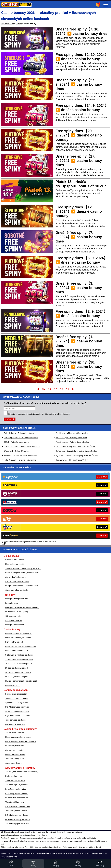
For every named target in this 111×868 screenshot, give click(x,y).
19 (68, 389)
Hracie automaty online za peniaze (19, 737)
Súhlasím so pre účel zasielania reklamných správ (39, 414)
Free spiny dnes (11, 603)
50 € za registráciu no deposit (17, 677)
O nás (4, 853)
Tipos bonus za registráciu (15, 720)
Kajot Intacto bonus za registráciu (18, 716)
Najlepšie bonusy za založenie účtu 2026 (21, 681)
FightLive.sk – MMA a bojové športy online (72, 433)
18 (62, 389)
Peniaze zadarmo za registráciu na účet (21, 646)
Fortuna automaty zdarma (15, 754)
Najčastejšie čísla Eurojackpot (17, 798)
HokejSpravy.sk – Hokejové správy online (20, 460)
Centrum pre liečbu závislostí (90, 847)
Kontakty (12, 853)
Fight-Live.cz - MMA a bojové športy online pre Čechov (77, 456)
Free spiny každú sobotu (15, 625)
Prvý (38, 389)
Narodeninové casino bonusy (17, 651)
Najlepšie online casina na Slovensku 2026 (22, 586)
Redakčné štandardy (26, 853)
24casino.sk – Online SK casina (16, 451)
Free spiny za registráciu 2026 (17, 599)
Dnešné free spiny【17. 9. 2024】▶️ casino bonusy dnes (79, 161)
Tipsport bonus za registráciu (16, 698)
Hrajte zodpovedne (64, 832)
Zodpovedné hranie (70, 847)
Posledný (73, 389)
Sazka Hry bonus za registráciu (17, 711)
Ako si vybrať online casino (16, 577)
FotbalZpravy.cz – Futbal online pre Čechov (72, 442)
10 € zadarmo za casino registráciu (19, 664)
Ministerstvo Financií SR (24, 847)
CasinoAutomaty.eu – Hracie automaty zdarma (22, 447)
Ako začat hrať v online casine (17, 581)
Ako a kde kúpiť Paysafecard (16, 785)
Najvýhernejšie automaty (15, 746)
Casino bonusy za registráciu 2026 (19, 633)
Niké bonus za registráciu (15, 724)
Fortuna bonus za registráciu (16, 694)
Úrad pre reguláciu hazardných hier (48, 847)
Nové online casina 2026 (15, 564)
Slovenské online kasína (15, 560)
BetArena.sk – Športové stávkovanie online (21, 456)
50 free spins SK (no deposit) (17, 612)
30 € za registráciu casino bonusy (18, 672)
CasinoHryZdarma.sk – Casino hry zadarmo (21, 438)
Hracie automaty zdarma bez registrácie (21, 741)
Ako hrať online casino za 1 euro (18, 806)
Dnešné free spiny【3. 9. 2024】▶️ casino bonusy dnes (79, 288)
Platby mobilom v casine (15, 776)
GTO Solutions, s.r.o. (9, 857)
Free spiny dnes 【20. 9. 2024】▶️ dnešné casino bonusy (79, 135)
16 (49, 389)
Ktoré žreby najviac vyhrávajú (17, 793)
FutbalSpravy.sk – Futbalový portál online (71, 438)
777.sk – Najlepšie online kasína (16, 442)
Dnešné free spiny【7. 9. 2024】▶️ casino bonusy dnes (79, 237)
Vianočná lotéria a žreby (15, 802)
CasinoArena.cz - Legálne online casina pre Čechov (76, 447)
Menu (106, 4)
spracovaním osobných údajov (30, 414)
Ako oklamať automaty (14, 750)
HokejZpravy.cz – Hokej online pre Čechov (72, 460)
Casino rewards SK (13, 685)
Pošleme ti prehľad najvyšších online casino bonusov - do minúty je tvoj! (45, 403)
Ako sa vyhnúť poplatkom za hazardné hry (22, 772)
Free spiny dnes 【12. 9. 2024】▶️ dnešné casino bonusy (79, 211)
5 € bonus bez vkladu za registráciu (19, 655)
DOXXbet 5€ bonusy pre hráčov (18, 819)
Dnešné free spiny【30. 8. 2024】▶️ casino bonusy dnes (79, 367)
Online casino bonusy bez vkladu (18, 638)
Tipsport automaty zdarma (15, 759)
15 (43, 389)
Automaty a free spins (14, 620)
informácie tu (42, 835)
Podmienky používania (46, 853)
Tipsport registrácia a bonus (16, 811)
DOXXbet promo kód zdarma (16, 815)
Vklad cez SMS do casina (15, 780)
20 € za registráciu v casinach (17, 668)
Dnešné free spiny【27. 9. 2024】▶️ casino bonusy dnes (79, 84)
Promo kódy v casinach (14, 642)
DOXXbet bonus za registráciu (17, 707)
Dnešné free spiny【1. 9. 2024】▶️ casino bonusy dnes (79, 341)
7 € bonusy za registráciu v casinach (19, 659)
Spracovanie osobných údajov (69, 853)
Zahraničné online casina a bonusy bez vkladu (23, 568)
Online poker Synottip (14, 763)
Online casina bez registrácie (16, 590)
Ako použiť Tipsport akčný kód (17, 824)
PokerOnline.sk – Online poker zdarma (19, 433)
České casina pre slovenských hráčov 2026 (22, 573)
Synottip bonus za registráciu (16, 703)
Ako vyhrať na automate (15, 733)
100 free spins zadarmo (14, 616)
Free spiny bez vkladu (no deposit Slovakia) (22, 607)
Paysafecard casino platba (16, 789)
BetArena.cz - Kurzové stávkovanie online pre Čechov (76, 451)
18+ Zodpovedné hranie (93, 853)
